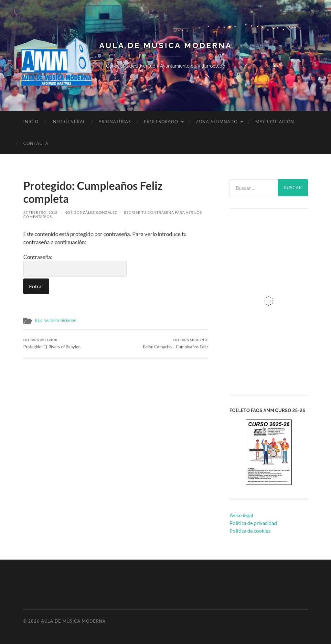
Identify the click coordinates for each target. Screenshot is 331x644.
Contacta (36, 143)
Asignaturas (115, 122)
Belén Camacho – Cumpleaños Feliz (176, 344)
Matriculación (275, 122)
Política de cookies (250, 531)
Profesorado (161, 122)
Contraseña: (75, 265)
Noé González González (91, 212)
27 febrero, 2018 (40, 212)
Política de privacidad (253, 523)
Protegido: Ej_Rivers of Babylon (52, 344)
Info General (69, 122)
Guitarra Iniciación (60, 320)
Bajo (39, 320)
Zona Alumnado (217, 122)
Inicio (31, 122)
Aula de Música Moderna (166, 46)
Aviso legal (241, 515)
